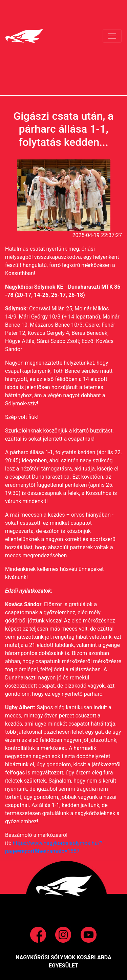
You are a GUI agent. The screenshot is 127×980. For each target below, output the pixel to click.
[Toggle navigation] (112, 36)
